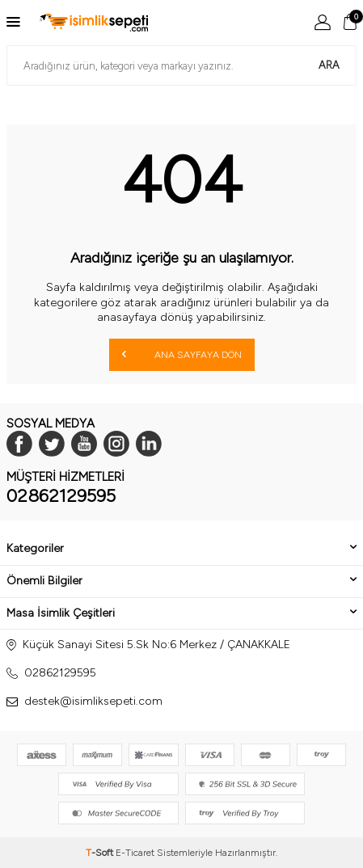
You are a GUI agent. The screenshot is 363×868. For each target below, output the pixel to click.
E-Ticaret (135, 853)
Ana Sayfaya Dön (182, 354)
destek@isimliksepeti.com (93, 701)
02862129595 (61, 496)
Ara (329, 65)
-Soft (101, 853)
